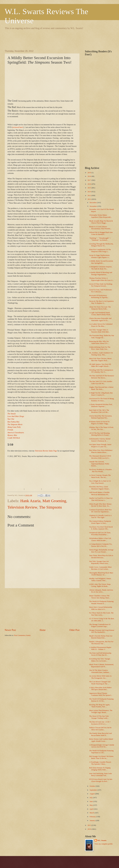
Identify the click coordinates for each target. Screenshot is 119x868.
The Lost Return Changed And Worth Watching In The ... (100, 683)
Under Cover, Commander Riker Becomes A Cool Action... (100, 568)
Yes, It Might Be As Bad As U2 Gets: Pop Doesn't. (100, 482)
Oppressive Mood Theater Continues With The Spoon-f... (101, 694)
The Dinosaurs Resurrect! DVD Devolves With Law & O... (100, 457)
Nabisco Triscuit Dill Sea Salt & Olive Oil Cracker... (100, 729)
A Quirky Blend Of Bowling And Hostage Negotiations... (101, 273)
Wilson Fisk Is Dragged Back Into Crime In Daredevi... (101, 233)
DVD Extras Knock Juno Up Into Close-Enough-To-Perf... (101, 780)
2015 (90, 188)
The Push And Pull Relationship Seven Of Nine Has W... (100, 654)
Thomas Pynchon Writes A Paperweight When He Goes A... (101, 279)
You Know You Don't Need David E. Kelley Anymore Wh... (101, 528)
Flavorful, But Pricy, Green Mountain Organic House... (100, 488)
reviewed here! (18, 127)
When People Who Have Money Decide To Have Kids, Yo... (100, 505)
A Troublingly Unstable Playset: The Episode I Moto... (100, 763)
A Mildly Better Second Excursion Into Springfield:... (101, 262)
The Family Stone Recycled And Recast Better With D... (100, 734)
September (93, 790)
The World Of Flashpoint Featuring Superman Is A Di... (101, 752)
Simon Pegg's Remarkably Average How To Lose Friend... (101, 551)
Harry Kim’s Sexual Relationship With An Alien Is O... (101, 608)
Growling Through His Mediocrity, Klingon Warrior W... (101, 245)
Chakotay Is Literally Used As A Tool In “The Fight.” (100, 516)
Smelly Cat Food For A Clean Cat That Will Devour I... (101, 499)
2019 (90, 173)
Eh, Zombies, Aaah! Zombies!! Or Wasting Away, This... (101, 354)
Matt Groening (54, 501)
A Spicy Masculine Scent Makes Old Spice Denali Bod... (100, 689)
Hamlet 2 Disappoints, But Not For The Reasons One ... (101, 643)
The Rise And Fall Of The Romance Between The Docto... (102, 377)
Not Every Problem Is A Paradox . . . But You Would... (101, 471)
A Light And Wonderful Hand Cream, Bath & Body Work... (100, 314)
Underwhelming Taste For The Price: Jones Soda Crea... (100, 348)
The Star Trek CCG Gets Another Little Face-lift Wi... (101, 382)
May (91, 805)
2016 (90, 184)
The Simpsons (50, 507)
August (92, 794)
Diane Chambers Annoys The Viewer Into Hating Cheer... (100, 597)
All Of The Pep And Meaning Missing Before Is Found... (99, 434)
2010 (90, 829)
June (91, 801)
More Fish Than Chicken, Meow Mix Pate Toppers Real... (100, 360)
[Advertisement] (53, 39)
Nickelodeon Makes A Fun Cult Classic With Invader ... (100, 539)
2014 (90, 192)
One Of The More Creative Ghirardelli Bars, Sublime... (100, 671)
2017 (90, 180)
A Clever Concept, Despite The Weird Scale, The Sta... (100, 476)
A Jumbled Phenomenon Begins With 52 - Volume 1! (100, 648)
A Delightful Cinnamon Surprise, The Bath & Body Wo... (101, 268)
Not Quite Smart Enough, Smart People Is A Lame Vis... (100, 446)
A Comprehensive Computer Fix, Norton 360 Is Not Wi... (101, 545)
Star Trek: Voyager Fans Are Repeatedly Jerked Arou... (99, 562)
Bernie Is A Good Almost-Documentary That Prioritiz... (100, 228)
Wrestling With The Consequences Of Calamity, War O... (101, 371)
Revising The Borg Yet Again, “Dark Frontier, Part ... (100, 706)
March (92, 813)
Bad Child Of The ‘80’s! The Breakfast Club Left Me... (99, 411)
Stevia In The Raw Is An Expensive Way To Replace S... (101, 302)
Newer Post (10, 630)
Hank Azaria (30, 501)
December (93, 203)
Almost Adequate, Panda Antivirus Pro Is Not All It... (101, 591)
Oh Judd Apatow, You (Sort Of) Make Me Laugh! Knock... (100, 365)
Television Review (22, 507)
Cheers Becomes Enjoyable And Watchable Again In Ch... (100, 319)
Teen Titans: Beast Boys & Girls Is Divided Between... (101, 557)
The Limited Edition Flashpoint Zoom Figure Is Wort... (100, 522)
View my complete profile (104, 844)
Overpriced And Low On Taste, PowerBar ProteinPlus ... (100, 534)
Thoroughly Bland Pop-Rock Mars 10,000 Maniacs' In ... (101, 574)
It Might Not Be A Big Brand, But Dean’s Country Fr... (101, 394)
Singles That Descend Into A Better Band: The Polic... (101, 388)
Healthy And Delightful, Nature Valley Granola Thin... (100, 580)
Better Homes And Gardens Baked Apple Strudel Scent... (101, 740)
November (93, 206)
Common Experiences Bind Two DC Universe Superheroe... (100, 511)
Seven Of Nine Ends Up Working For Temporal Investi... (101, 285)
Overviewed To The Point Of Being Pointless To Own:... (101, 400)
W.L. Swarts (102, 840)
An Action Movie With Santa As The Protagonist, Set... (100, 677)
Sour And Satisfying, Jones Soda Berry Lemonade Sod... (100, 775)
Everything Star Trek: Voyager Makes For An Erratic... (100, 660)
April (92, 809)
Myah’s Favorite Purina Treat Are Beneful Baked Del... (101, 637)
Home (43, 630)
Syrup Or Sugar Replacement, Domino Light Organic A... (99, 256)
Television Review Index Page (46, 451)
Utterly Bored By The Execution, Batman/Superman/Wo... (101, 417)
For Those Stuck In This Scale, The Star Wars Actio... (101, 614)
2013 (90, 196)
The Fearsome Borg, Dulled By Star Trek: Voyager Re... (102, 337)
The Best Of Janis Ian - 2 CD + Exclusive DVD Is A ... (100, 723)
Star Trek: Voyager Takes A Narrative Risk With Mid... (99, 331)
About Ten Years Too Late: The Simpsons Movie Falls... (100, 308)
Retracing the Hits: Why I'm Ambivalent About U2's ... (99, 342)
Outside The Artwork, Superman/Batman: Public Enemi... (99, 464)
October (93, 786)
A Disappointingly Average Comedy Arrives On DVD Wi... (102, 746)
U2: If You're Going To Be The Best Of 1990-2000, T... (102, 620)
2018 (90, 176)
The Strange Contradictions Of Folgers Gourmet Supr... (100, 625)
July (91, 798)
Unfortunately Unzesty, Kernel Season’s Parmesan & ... (100, 440)
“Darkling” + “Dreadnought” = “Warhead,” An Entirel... (100, 239)
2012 (90, 199)
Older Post (74, 630)
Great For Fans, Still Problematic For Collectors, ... (101, 291)
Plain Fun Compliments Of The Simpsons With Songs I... (100, 251)
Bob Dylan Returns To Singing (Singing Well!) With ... (100, 769)
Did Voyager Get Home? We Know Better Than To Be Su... (101, 757)
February (93, 817)
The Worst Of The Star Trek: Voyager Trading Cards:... (99, 717)
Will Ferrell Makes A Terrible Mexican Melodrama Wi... (99, 493)
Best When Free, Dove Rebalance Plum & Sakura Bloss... (101, 451)
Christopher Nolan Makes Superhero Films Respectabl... (101, 216)
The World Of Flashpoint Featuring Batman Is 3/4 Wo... (101, 700)
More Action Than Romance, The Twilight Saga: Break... (101, 711)
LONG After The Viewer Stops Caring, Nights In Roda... (100, 585)
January (92, 820)
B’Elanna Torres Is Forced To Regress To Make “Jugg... (99, 423)
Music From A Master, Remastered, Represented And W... (101, 666)
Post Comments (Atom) (22, 635)
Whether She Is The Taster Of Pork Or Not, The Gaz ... (101, 428)
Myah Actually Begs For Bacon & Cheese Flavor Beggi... (101, 222)
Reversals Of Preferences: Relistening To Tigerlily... (99, 296)
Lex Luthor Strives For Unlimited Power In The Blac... (101, 325)
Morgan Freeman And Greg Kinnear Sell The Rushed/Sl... (102, 631)
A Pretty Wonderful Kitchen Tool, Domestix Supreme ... (101, 405)
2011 (90, 825)
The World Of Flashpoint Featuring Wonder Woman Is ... (101, 602)
